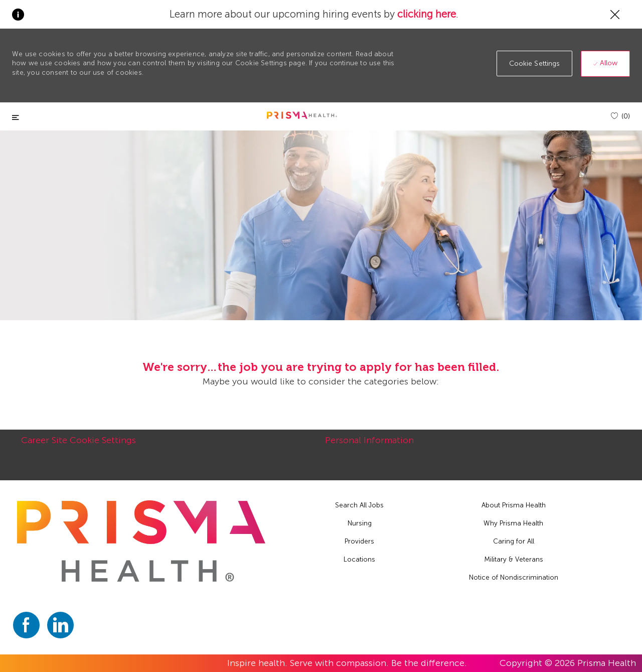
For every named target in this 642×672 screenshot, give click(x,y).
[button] (535, 63)
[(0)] (620, 116)
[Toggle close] (16, 118)
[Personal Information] (369, 446)
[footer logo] (141, 541)
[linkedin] (60, 625)
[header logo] (302, 115)
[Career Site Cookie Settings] (78, 446)
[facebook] (26, 625)
